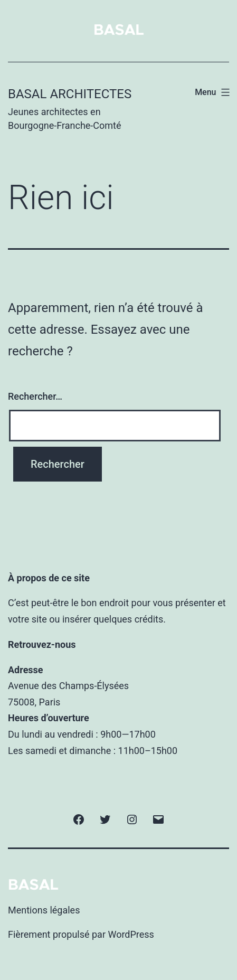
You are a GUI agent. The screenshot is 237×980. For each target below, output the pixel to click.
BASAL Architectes (70, 94)
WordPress (131, 934)
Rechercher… (35, 396)
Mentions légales (44, 910)
